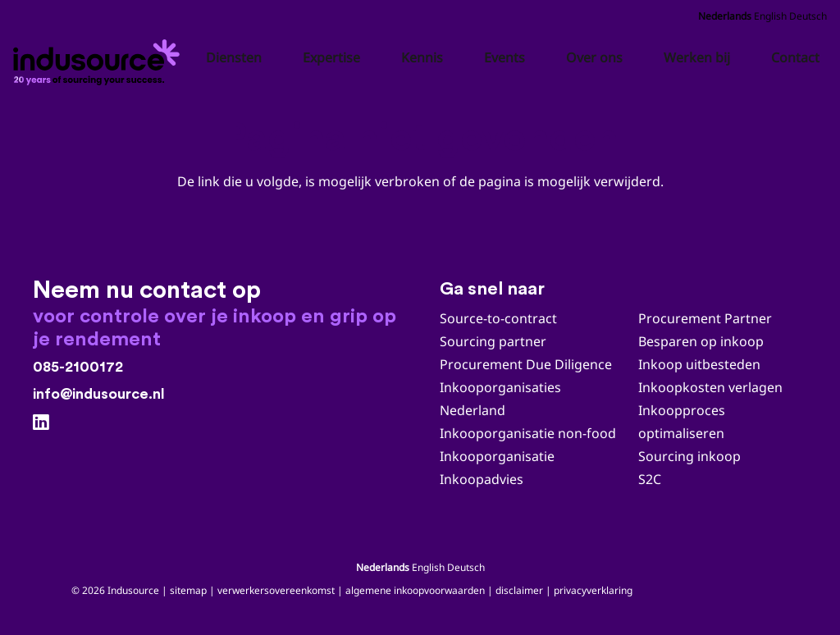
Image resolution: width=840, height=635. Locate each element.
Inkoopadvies (482, 479)
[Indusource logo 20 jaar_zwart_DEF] (99, 57)
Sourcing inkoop (691, 456)
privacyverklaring (593, 590)
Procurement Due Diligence (526, 364)
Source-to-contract (498, 318)
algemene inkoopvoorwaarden (415, 590)
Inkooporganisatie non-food (528, 433)
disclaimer (519, 590)
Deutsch (808, 16)
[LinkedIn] (41, 423)
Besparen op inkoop (701, 341)
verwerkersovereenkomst (276, 590)
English (770, 16)
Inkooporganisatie (497, 456)
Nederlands (725, 16)
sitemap (188, 590)
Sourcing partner (493, 341)
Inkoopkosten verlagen (710, 387)
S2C (650, 479)
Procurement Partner (705, 318)
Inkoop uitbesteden (699, 364)
